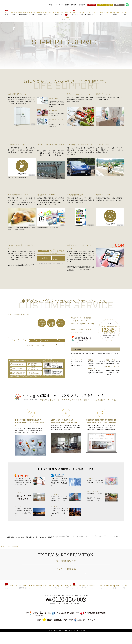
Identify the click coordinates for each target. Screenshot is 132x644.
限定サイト (119, 5)
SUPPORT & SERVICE (15, 546)
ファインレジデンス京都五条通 (16, 5)
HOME (3, 546)
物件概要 (73, 5)
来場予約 (92, 5)
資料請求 (82, 5)
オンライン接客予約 (105, 5)
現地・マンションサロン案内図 (59, 5)
